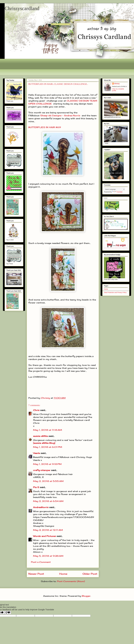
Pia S (36, 487)
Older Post (90, 574)
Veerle (36, 453)
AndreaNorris (41, 507)
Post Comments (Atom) (71, 581)
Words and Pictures (44, 536)
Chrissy (117, 84)
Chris (36, 410)
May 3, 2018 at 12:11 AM (48, 530)
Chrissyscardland (22, 8)
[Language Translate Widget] (114, 189)
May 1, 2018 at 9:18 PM (47, 464)
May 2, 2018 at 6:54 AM (48, 501)
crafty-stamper (42, 470)
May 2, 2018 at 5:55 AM (48, 481)
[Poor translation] (8, 613)
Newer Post (36, 574)
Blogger (86, 596)
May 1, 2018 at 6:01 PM (48, 447)
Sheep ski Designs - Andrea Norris (60, 115)
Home (63, 574)
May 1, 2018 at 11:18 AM (48, 430)
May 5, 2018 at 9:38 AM (48, 556)
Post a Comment (41, 562)
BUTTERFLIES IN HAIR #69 (45, 127)
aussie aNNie (40, 436)
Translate (117, 192)
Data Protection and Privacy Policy (115, 292)
